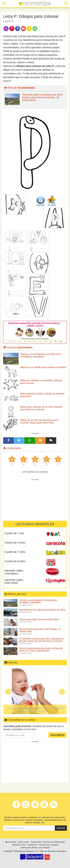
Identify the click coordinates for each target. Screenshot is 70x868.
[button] (8, 692)
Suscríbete (57, 735)
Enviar (61, 828)
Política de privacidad (54, 842)
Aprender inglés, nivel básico (14, 572)
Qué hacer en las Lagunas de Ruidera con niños (42, 610)
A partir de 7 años (15, 552)
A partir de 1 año (14, 533)
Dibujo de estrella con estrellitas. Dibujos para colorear (41, 382)
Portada (11, 842)
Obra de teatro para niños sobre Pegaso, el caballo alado (40, 630)
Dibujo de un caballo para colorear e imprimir (43, 367)
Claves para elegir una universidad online (39, 619)
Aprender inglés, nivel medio (14, 581)
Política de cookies (48, 845)
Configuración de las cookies (35, 848)
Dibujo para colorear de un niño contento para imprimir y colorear (41, 408)
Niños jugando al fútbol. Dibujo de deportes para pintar (42, 395)
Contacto (32, 845)
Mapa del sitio (19, 845)
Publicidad (36, 842)
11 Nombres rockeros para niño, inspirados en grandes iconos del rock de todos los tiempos (41, 640)
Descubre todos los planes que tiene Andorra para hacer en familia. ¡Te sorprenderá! (42, 97)
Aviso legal (23, 842)
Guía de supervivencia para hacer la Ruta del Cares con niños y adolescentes (41, 649)
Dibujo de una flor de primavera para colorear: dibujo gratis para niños (39, 421)
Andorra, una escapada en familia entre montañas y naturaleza (40, 355)
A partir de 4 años (15, 543)
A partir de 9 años (15, 561)
